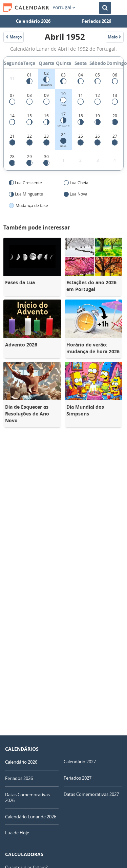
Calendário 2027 (80, 762)
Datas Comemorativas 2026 (27, 797)
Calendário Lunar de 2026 (31, 817)
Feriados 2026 (97, 21)
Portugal (64, 7)
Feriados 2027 (78, 778)
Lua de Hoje (17, 833)
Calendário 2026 (33, 21)
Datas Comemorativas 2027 (91, 794)
